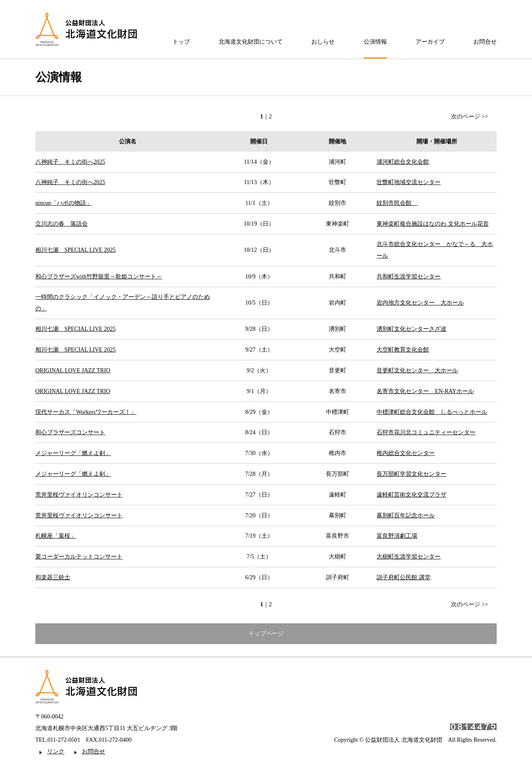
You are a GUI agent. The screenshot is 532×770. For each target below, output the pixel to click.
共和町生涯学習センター (409, 277)
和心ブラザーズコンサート (70, 432)
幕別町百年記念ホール (406, 515)
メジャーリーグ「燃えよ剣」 (73, 453)
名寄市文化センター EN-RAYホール (425, 391)
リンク (56, 752)
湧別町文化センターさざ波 (411, 329)
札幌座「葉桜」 (56, 536)
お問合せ (485, 42)
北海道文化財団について (251, 42)
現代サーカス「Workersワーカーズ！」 (86, 412)
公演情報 (375, 42)
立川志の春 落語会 (62, 224)
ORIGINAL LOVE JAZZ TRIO (73, 370)
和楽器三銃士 (53, 577)
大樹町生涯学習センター (409, 557)
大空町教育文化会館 (403, 350)
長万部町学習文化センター (411, 474)
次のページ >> (469, 117)
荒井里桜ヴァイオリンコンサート (79, 495)
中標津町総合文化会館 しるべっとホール (432, 412)
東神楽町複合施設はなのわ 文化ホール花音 (433, 224)
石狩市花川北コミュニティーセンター (426, 432)
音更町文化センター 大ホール (417, 370)
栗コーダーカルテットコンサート (79, 557)
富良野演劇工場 (397, 536)
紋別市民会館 (397, 203)
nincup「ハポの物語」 (64, 203)
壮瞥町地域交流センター (409, 182)
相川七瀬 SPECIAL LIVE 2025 (75, 250)
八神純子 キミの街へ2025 (70, 162)
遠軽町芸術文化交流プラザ (411, 495)
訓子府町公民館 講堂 (404, 577)
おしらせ (323, 42)
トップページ (266, 633)
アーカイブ (430, 42)
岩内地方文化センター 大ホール (420, 303)
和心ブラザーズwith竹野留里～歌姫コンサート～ (99, 277)
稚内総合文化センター (406, 453)
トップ (181, 42)
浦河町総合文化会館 (403, 162)
